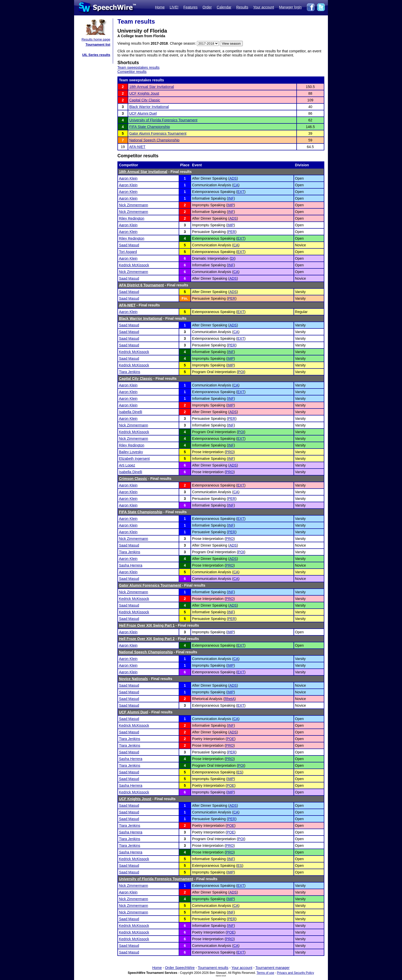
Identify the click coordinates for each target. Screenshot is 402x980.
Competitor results (132, 72)
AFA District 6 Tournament (141, 285)
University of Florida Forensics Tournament (163, 120)
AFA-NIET (137, 147)
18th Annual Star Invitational (152, 87)
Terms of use (265, 973)
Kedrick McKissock (134, 265)
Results (242, 7)
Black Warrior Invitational (149, 107)
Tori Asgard (128, 252)
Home (160, 7)
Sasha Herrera (131, 565)
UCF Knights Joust (144, 93)
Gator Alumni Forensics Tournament (158, 133)
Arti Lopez (127, 465)
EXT (241, 192)
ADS (233, 178)
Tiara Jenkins (130, 372)
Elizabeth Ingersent (134, 459)
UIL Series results (96, 55)
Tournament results (213, 968)
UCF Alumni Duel (143, 113)
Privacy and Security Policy (295, 973)
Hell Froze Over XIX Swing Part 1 (147, 625)
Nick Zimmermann (134, 205)
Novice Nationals (133, 679)
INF (231, 198)
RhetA (230, 699)
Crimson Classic (133, 479)
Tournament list (98, 45)
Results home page (96, 39)
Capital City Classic (145, 100)
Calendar (224, 7)
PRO (230, 452)
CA (236, 185)
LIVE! (174, 7)
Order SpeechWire (180, 968)
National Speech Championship (154, 140)
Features (190, 7)
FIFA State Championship (150, 127)
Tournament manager (272, 968)
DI (233, 258)
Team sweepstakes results (138, 67)
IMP (231, 205)
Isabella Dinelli (130, 412)
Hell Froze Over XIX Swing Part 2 (147, 639)
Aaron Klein (128, 178)
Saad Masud (129, 245)
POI (241, 372)
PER (232, 232)
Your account (263, 7)
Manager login (290, 7)
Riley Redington (132, 218)
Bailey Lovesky (131, 452)
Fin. (185, 298)
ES (240, 772)
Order (207, 7)
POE (231, 739)
